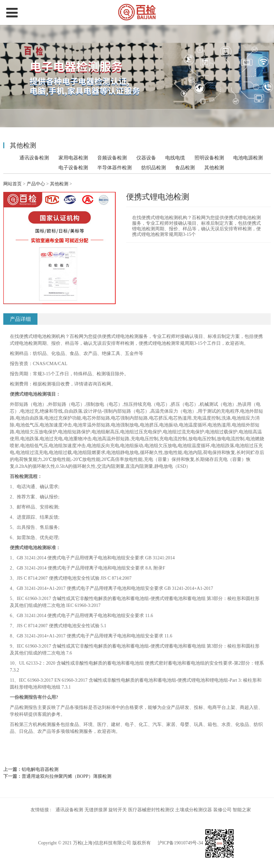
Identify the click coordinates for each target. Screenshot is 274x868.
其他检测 (214, 168)
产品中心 (36, 184)
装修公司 (222, 810)
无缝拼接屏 (96, 810)
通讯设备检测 (34, 158)
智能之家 (242, 810)
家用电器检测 (73, 158)
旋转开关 (118, 810)
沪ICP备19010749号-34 (180, 843)
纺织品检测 (154, 167)
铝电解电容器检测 (40, 769)
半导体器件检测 (114, 167)
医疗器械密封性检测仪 (151, 810)
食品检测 (185, 167)
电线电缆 (175, 158)
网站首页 (12, 184)
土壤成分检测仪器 (194, 810)
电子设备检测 (73, 167)
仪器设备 (146, 158)
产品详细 (20, 319)
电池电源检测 (248, 158)
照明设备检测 (209, 158)
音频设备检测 (112, 158)
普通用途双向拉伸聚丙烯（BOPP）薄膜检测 (67, 776)
